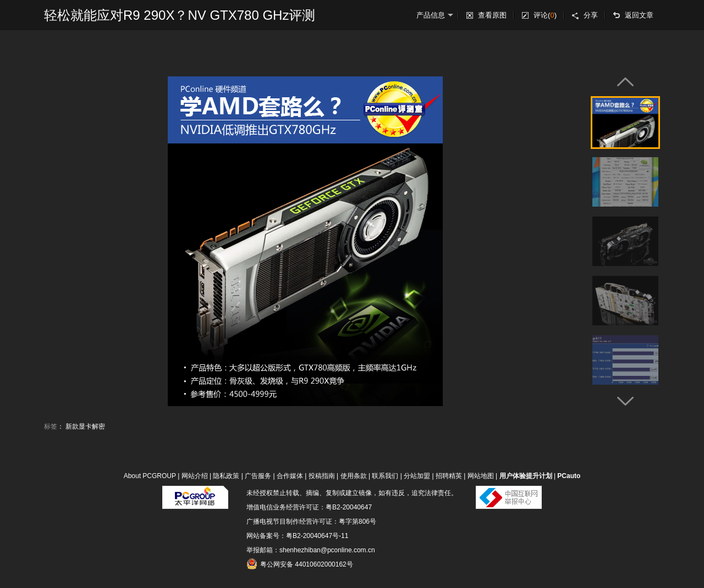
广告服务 (258, 476)
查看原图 (492, 15)
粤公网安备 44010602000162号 (300, 564)
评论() (545, 15)
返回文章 (639, 15)
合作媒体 (290, 476)
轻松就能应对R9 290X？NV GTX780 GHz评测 (180, 15)
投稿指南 (322, 476)
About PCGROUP (150, 476)
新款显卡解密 (85, 426)
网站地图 (481, 476)
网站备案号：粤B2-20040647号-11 (297, 536)
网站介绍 (195, 476)
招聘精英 (449, 476)
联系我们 (385, 476)
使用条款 (354, 476)
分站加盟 (417, 476)
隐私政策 (226, 476)
